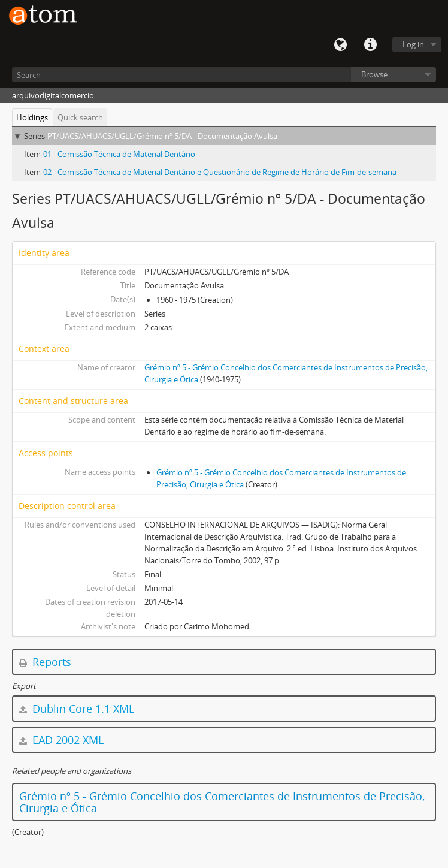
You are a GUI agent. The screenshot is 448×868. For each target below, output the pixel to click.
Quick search (80, 117)
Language (340, 45)
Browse (374, 74)
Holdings (32, 117)
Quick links (370, 45)
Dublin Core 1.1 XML (77, 709)
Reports (45, 662)
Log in (413, 44)
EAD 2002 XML (61, 740)
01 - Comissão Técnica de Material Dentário (119, 154)
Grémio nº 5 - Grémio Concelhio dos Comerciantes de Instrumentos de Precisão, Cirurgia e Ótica (222, 802)
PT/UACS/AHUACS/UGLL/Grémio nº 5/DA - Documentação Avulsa (162, 136)
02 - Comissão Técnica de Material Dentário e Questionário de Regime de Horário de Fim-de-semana (220, 172)
